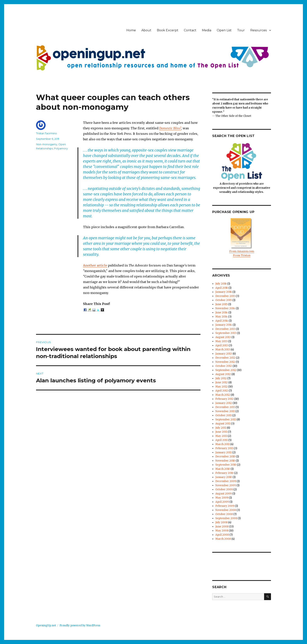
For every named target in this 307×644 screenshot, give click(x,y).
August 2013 (223, 337)
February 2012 (224, 399)
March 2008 (223, 539)
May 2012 (221, 387)
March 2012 (223, 395)
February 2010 (224, 473)
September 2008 (226, 518)
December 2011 (225, 407)
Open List (224, 30)
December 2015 (225, 296)
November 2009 (226, 485)
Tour (241, 30)
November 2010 (225, 461)
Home (131, 30)
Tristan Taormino (47, 133)
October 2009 (224, 489)
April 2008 (222, 535)
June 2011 (221, 432)
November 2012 (225, 362)
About (146, 30)
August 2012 (223, 374)
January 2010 (224, 477)
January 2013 (224, 354)
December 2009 (226, 481)
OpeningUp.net (46, 625)
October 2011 (223, 415)
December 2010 (225, 457)
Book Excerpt (168, 30)
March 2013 (223, 350)
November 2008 (226, 510)
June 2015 (221, 304)
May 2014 (221, 317)
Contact (190, 30)
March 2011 (223, 444)
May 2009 (222, 498)
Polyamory (61, 148)
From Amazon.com (242, 251)
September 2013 (226, 333)
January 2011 (223, 452)
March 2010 (223, 469)
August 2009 (223, 494)
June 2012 (222, 382)
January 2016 (224, 292)
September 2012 (226, 370)
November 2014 (225, 308)
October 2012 (224, 366)
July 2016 (221, 284)
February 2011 (224, 448)
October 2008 (224, 514)
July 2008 (221, 522)
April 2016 (222, 288)
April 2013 (222, 345)
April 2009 (222, 502)
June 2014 (222, 312)
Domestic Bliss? (170, 128)
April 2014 (222, 321)
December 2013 (225, 329)
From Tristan (242, 255)
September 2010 (226, 465)
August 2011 (223, 424)
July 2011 (221, 428)
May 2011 (221, 436)
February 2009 (225, 506)
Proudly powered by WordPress (80, 625)
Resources (258, 30)
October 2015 (224, 300)
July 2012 (221, 378)
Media (207, 30)
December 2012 (225, 358)
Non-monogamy (47, 144)
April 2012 (222, 391)
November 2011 (225, 411)
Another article (95, 265)
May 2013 (221, 341)
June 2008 (222, 527)
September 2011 (226, 420)
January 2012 (224, 403)
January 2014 (224, 325)
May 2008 (222, 531)
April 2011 (222, 440)
